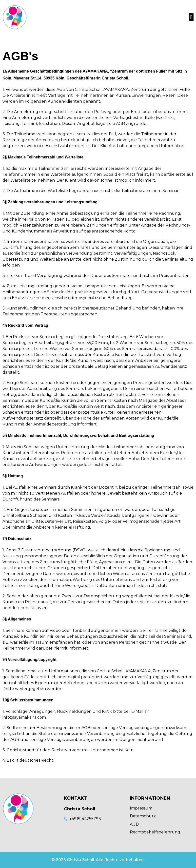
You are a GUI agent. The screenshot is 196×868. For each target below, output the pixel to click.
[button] (191, 17)
